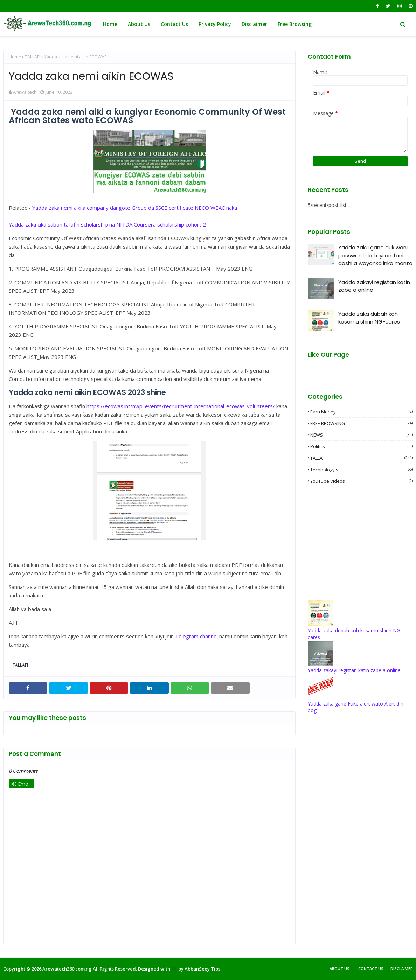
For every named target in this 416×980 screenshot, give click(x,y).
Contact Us (371, 969)
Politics (362, 446)
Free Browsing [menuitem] (295, 24)
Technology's (362, 470)
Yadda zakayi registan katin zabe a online (374, 286)
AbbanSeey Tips (202, 969)
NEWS (362, 435)
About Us (339, 969)
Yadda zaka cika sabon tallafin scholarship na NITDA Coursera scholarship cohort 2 (107, 224)
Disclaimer (402, 969)
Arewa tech (25, 92)
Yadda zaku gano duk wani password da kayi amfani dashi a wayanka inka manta (375, 255)
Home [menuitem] (110, 24)
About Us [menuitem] (139, 24)
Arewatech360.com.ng (67, 969)
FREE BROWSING (362, 423)
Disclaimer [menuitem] (254, 24)
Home (15, 57)
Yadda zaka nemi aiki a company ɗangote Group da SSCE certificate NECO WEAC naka (135, 208)
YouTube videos (362, 481)
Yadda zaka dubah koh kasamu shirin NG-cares (369, 318)
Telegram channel (196, 636)
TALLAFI (33, 57)
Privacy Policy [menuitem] (215, 24)
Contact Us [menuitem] (174, 24)
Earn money (362, 412)
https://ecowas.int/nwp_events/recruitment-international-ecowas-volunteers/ (181, 406)
